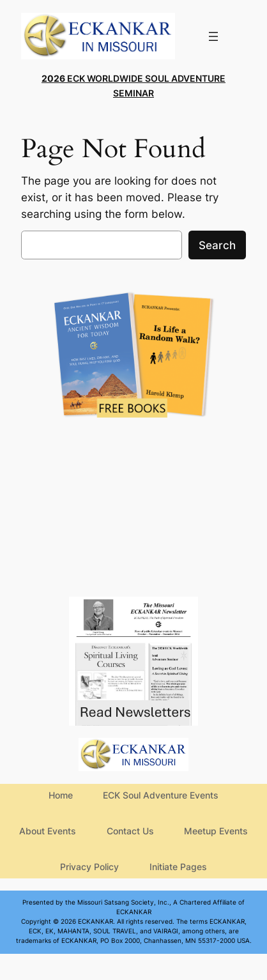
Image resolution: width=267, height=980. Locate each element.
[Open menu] (213, 36)
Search (217, 245)
